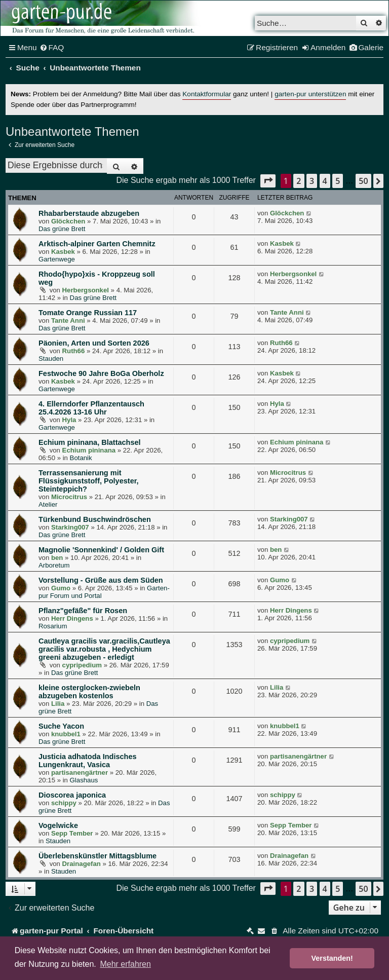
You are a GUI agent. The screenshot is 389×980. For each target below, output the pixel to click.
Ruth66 (74, 351)
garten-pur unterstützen (310, 94)
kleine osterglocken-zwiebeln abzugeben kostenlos (89, 692)
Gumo (61, 588)
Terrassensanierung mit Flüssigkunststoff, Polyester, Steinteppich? (89, 481)
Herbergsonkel (86, 290)
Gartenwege (57, 259)
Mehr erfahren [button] (125, 964)
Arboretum (54, 565)
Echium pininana (89, 450)
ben (57, 558)
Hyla (69, 420)
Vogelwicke (58, 825)
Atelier (48, 504)
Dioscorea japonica (72, 795)
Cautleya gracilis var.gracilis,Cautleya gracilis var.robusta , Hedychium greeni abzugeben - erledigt (104, 649)
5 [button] (338, 181)
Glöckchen (68, 221)
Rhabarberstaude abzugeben (89, 213)
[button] (268, 181)
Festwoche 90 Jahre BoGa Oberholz (101, 373)
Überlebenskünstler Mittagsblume (98, 856)
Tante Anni (68, 321)
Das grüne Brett (62, 229)
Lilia (58, 704)
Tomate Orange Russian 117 (88, 313)
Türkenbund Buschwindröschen (95, 519)
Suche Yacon (61, 726)
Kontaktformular (207, 94)
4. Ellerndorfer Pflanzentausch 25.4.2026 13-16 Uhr (91, 408)
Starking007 (70, 527)
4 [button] (325, 181)
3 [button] (312, 181)
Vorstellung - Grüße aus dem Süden (101, 580)
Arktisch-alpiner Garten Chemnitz (97, 244)
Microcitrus (69, 497)
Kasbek (63, 252)
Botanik (81, 458)
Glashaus (84, 780)
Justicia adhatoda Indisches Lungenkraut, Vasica (88, 761)
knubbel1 (66, 734)
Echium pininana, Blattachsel (90, 442)
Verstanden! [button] (332, 958)
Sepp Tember (72, 833)
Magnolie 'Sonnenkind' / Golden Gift (101, 550)
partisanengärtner (80, 772)
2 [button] (299, 181)
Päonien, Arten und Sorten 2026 (94, 343)
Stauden (51, 359)
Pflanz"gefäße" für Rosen (83, 611)
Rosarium (53, 626)
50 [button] (363, 181)
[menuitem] (52, 48)
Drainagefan (82, 864)
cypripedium (82, 665)
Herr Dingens (72, 618)
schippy (64, 803)
